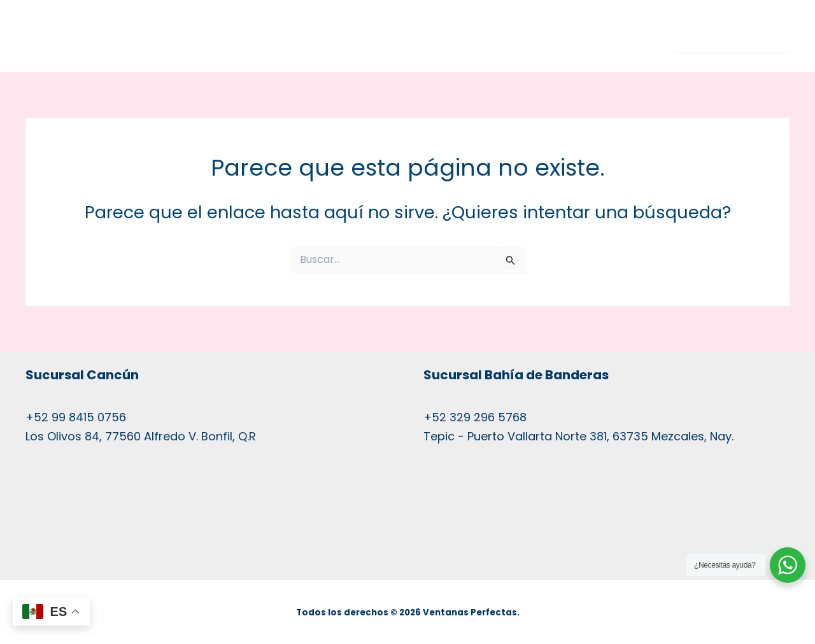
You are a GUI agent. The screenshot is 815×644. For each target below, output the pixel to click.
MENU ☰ (722, 36)
